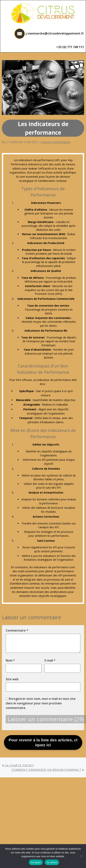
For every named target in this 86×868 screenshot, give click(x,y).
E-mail (50, 660)
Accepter (36, 862)
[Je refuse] (81, 856)
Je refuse (52, 862)
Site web (12, 679)
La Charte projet (19, 765)
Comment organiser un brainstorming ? (46, 770)
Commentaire (17, 630)
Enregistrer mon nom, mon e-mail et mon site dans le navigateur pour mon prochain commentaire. (41, 703)
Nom (10, 660)
